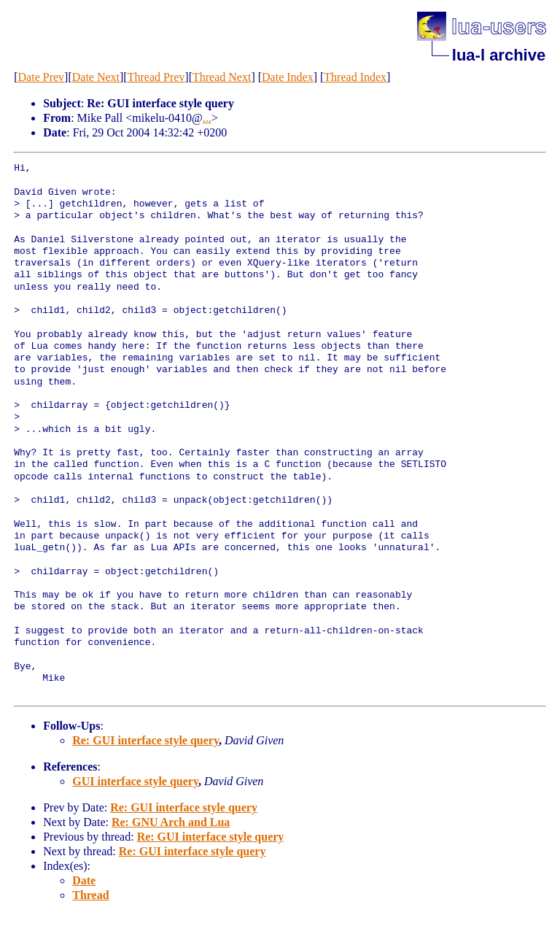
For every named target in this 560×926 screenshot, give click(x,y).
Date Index (288, 77)
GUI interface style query (135, 781)
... (207, 118)
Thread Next (222, 77)
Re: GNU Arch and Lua (171, 822)
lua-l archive (499, 55)
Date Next (96, 77)
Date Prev (42, 77)
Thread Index (355, 77)
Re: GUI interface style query (145, 740)
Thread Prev (156, 77)
